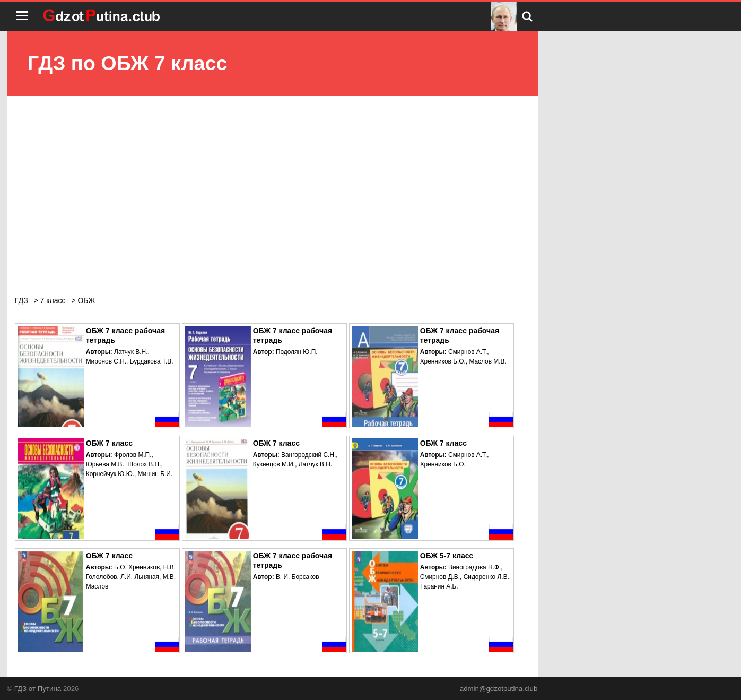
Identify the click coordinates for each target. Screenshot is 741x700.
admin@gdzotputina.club (499, 689)
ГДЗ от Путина (38, 689)
